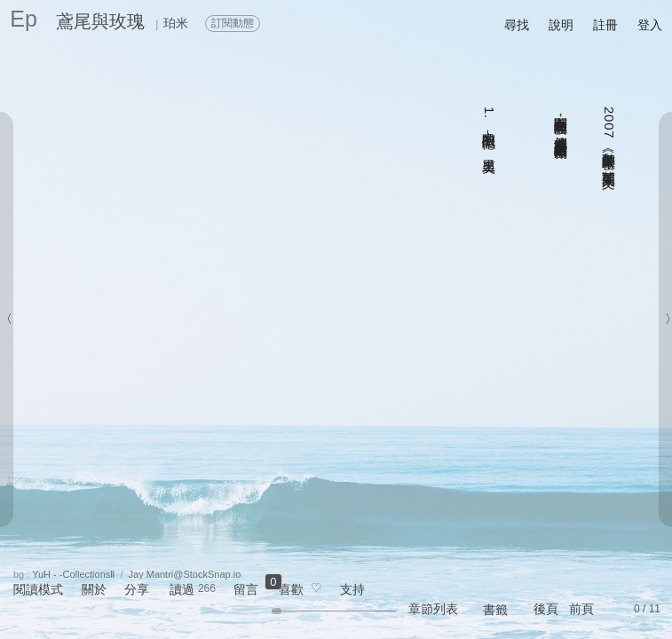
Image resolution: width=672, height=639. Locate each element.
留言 (246, 589)
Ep (24, 19)
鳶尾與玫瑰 (100, 21)
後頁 (546, 609)
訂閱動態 (233, 23)
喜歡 (291, 589)
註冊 (605, 25)
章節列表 (433, 609)
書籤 (495, 610)
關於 (94, 589)
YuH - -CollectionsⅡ (73, 574)
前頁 (581, 609)
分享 (137, 589)
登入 (650, 25)
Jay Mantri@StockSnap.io (185, 574)
